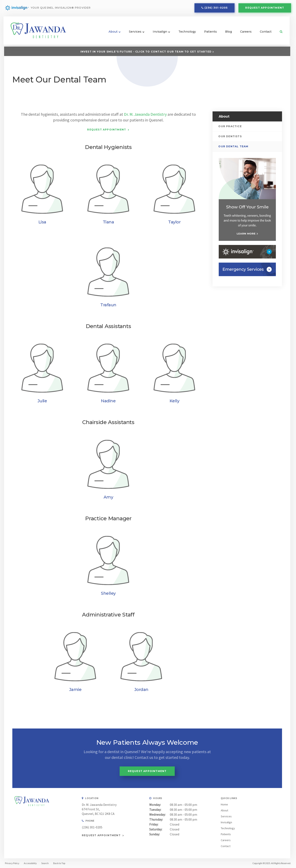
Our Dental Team (234, 146)
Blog (228, 33)
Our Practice (230, 126)
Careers (245, 33)
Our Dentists (230, 136)
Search (279, 33)
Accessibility (30, 863)
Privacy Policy (12, 863)
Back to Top (59, 863)
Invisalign (160, 33)
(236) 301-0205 (216, 9)
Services (135, 33)
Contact (265, 33)
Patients (210, 33)
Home (224, 804)
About (113, 33)
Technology (187, 33)
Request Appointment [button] (265, 9)
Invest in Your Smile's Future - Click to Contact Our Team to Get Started (146, 52)
